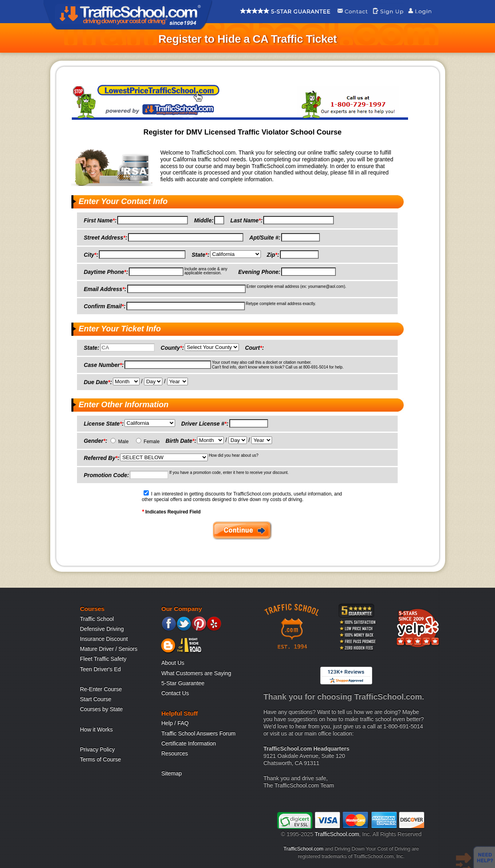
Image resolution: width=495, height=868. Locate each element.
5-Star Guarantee (183, 683)
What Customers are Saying (196, 673)
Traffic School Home (128, 15)
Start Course (96, 699)
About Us (173, 663)
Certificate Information (188, 743)
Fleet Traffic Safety (103, 659)
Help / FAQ (175, 723)
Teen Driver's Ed (101, 669)
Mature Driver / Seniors (109, 649)
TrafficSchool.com (337, 834)
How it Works (97, 729)
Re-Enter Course (101, 689)
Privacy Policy (98, 749)
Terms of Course (101, 759)
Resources (175, 753)
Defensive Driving (102, 629)
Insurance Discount (104, 639)
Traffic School (97, 619)
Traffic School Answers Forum (198, 733)
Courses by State (102, 709)
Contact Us (175, 693)
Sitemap (171, 773)
